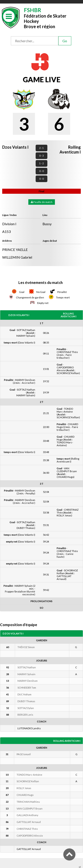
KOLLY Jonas (24, 788)
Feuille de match (42, 202)
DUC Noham (24, 694)
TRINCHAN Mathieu (28, 802)
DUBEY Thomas (26, 701)
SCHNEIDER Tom (27, 688)
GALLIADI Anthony (27, 815)
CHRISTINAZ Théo (27, 829)
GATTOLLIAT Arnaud (29, 822)
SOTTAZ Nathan (27, 667)
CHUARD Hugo (25, 795)
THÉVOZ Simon (26, 647)
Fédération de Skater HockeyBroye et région (45, 18)
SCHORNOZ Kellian (28, 781)
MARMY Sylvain (26, 674)
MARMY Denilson (28, 681)
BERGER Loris (25, 715)
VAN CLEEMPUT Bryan (30, 809)
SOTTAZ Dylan (26, 708)
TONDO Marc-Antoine (29, 775)
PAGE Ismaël (24, 754)
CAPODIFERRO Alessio (30, 836)
